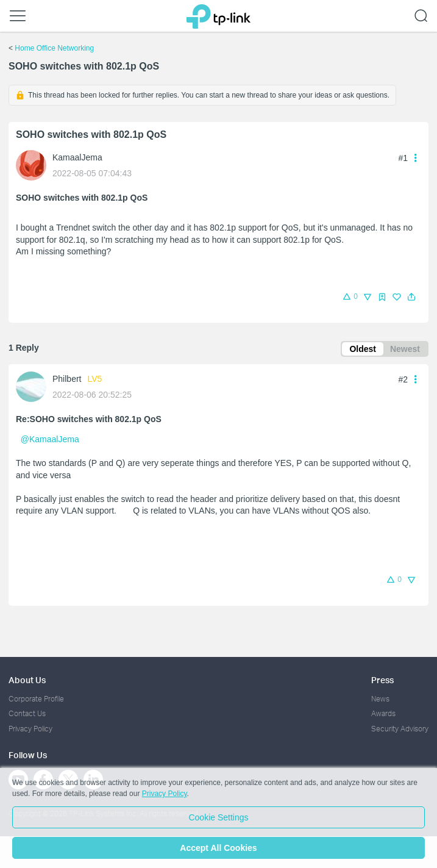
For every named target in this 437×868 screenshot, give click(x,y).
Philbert (67, 379)
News (380, 699)
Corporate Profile (36, 699)
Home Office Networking (54, 48)
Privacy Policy (30, 729)
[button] (411, 297)
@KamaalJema (50, 439)
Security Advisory (400, 729)
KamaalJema (77, 157)
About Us (27, 680)
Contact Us (27, 713)
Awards (383, 713)
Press (382, 680)
